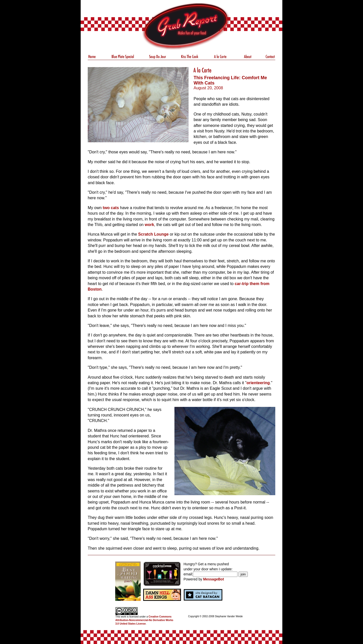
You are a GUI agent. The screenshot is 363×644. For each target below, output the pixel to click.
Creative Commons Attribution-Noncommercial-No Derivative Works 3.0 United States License (144, 620)
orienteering (258, 383)
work (149, 225)
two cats (111, 208)
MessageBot (214, 579)
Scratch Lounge (153, 234)
